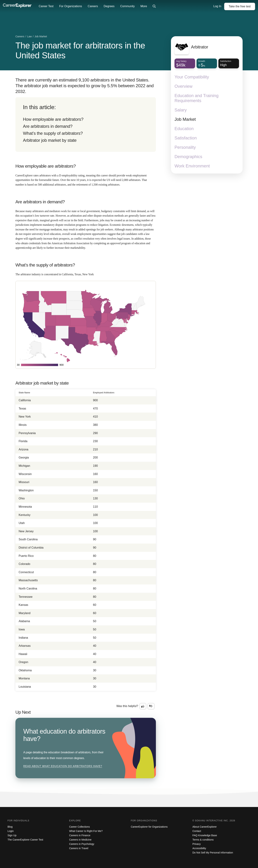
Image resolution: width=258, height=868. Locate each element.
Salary (181, 110)
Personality (185, 147)
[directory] (86, 125)
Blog (10, 827)
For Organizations (71, 6)
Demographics (188, 157)
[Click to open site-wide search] (154, 6)
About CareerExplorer (205, 827)
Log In (217, 6)
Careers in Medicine (80, 840)
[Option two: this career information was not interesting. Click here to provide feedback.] (151, 706)
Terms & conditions (203, 840)
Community (127, 6)
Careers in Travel (79, 848)
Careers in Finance (80, 835)
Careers (93, 6)
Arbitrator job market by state (50, 140)
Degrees (109, 6)
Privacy (197, 844)
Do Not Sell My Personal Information (213, 853)
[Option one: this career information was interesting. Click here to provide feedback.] (143, 706)
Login (11, 831)
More (144, 6)
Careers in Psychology (82, 844)
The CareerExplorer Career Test (25, 840)
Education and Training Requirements (197, 98)
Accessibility (199, 848)
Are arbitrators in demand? (48, 126)
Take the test (240, 6)
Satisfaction (186, 138)
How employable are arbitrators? (53, 119)
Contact (197, 831)
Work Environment (192, 166)
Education (184, 129)
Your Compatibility (192, 77)
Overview (183, 86)
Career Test (46, 6)
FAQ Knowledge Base (205, 835)
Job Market (185, 119)
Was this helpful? (127, 706)
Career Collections (79, 827)
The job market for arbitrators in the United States (80, 50)
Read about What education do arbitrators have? (63, 766)
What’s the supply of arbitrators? (53, 133)
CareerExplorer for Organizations (149, 827)
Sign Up (12, 835)
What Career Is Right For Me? (86, 831)
